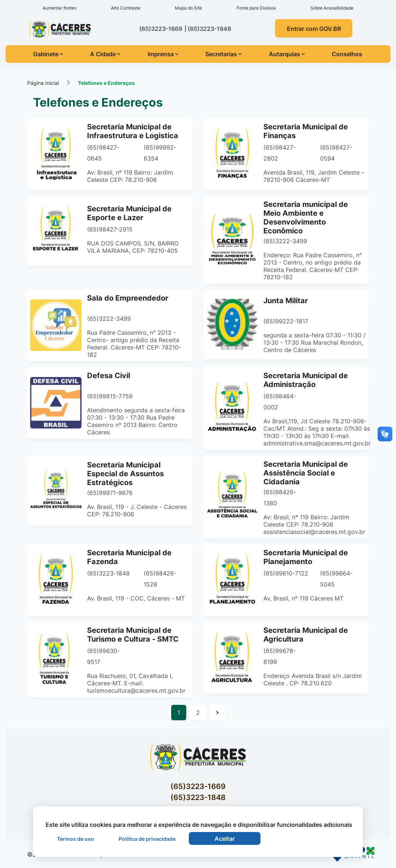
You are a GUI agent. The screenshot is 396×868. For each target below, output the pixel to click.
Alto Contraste (126, 8)
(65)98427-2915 (110, 230)
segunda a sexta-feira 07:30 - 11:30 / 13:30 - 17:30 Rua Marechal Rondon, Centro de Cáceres (314, 343)
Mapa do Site (188, 8)
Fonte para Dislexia (256, 8)
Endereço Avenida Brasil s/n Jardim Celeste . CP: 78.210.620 (313, 679)
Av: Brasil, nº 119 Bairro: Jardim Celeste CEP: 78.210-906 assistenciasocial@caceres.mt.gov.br (314, 524)
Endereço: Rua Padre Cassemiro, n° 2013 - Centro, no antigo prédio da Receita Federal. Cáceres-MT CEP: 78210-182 (313, 266)
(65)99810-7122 (286, 573)
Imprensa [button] (163, 54)
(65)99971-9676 (110, 493)
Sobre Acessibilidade (332, 8)
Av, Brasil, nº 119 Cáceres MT (303, 598)
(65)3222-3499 (285, 241)
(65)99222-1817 (286, 322)
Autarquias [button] (287, 54)
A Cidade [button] (105, 54)
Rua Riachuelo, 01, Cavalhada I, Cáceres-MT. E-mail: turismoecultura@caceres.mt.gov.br (136, 683)
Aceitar (225, 839)
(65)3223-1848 (108, 573)
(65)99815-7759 (110, 396)
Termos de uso (75, 839)
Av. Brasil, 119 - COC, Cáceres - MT (136, 598)
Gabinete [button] (48, 54)
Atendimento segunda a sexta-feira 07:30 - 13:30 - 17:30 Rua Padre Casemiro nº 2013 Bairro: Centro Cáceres (136, 421)
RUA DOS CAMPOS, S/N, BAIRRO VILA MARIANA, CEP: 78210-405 (133, 247)
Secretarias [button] (224, 54)
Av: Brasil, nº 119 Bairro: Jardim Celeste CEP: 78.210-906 (130, 176)
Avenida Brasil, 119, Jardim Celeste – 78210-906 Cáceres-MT (314, 176)
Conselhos (347, 54)
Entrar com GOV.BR (314, 29)
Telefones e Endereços (106, 83)
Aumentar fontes (60, 8)
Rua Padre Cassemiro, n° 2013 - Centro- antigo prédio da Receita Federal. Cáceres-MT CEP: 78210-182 (134, 344)
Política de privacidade (147, 839)
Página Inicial (43, 83)
